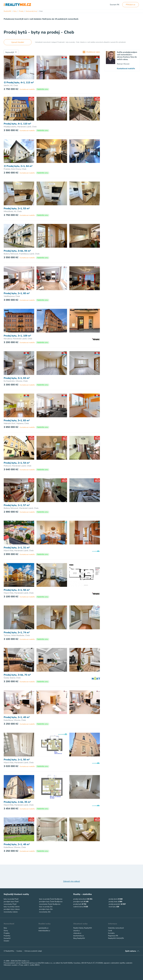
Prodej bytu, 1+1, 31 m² (17, 548)
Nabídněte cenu (43, 89)
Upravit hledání (18, 42)
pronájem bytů (79, 902)
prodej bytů (77, 904)
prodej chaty (113, 902)
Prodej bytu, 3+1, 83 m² (17, 421)
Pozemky (7, 936)
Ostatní (6, 941)
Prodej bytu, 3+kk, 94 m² (17, 251)
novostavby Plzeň (10, 904)
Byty (5, 928)
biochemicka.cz (79, 936)
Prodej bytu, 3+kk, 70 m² (17, 675)
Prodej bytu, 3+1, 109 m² (17, 336)
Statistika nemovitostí (116, 928)
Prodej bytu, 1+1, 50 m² (17, 760)
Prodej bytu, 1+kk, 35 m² (17, 802)
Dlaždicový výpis (91, 52)
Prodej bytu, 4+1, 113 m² (19, 83)
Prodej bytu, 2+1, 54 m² (17, 463)
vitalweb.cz (77, 933)
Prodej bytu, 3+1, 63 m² (17, 378)
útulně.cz (76, 931)
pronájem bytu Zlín (46, 909)
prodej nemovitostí (80, 899)
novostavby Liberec (11, 912)
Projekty (7, 933)
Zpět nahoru (131, 951)
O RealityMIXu (9, 951)
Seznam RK (115, 5)
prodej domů (113, 899)
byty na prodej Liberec (12, 907)
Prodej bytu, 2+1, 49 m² (17, 717)
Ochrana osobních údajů (33, 951)
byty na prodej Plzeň (11, 899)
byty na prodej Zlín (46, 907)
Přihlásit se (131, 5)
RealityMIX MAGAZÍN (116, 938)
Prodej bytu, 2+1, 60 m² (17, 293)
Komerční (7, 938)
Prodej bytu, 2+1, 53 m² (17, 209)
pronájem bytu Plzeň (11, 902)
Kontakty (111, 933)
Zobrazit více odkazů (72, 881)
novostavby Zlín (45, 912)
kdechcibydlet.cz (44, 931)
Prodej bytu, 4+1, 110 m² (17, 124)
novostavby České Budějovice (50, 904)
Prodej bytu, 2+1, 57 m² (17, 505)
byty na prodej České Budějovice (51, 899)
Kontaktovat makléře (27, 89)
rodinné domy (78, 907)
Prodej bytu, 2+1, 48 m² (17, 844)
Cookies (19, 951)
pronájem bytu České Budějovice (51, 902)
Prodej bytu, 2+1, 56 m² (17, 590)
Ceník (110, 931)
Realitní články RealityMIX (83, 928)
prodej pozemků (114, 904)
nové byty (112, 907)
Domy (6, 931)
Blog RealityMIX (79, 938)
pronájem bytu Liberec (12, 909)
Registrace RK (113, 936)
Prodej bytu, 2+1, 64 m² (18, 166)
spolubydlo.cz (43, 928)
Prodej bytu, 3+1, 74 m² (17, 633)
